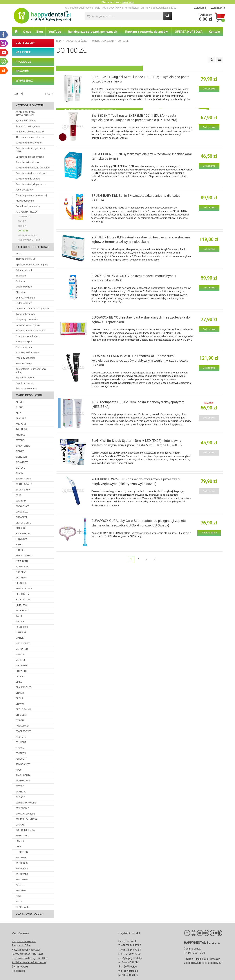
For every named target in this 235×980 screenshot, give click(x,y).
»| (154, 559)
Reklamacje (19, 971)
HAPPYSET (23, 52)
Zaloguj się (200, 8)
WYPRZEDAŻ (24, 81)
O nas (27, 32)
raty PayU (37, 954)
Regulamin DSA (21, 945)
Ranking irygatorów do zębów (146, 32)
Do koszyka (209, 89)
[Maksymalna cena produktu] (47, 94)
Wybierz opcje (209, 533)
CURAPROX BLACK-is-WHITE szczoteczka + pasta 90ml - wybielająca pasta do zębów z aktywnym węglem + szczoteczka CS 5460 (140, 360)
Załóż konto (218, 8)
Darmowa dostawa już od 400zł (30, 958)
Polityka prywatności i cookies (29, 962)
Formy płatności (21, 954)
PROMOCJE (23, 62)
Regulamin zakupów (24, 941)
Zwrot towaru (20, 967)
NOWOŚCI (22, 71)
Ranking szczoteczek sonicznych (93, 32)
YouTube (55, 32)
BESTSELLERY (25, 43)
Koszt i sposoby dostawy (26, 950)
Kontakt (215, 32)
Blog (40, 32)
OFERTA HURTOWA (189, 32)
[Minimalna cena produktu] (16, 94)
